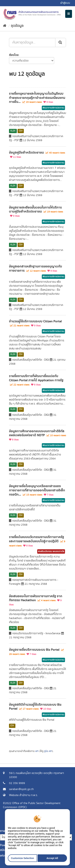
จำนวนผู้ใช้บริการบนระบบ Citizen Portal (35, 321)
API (37, 751)
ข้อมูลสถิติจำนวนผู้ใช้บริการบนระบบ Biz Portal (35, 707)
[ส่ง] (61, 42)
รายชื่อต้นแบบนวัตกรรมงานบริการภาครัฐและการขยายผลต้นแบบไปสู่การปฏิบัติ (36, 539)
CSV (21, 131)
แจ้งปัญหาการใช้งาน (57, 827)
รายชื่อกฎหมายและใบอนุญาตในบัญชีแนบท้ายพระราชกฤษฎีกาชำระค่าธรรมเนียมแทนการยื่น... (37, 98)
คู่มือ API (48, 751)
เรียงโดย (14, 55)
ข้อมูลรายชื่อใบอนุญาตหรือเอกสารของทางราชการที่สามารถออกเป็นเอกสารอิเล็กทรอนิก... (37, 490)
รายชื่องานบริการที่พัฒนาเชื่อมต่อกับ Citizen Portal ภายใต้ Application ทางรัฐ (36, 378)
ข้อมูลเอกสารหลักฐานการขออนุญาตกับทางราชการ (35, 269)
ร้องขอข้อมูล (62, 823)
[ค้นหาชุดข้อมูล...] (32, 42)
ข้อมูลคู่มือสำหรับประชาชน (26, 153)
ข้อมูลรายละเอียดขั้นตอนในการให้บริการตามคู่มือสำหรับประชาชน (35, 210)
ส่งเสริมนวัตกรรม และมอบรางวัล (51, 551)
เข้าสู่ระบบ (65, 3)
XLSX (13, 131)
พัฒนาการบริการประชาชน (53, 108)
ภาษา (3, 831)
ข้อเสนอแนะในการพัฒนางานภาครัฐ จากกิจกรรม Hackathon (36, 598)
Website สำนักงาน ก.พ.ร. (23, 795)
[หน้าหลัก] (5, 26)
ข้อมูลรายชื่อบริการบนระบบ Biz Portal (34, 650)
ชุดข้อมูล (17, 26)
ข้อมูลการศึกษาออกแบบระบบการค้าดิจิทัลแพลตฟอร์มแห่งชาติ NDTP (37, 433)
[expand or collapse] (69, 14)
